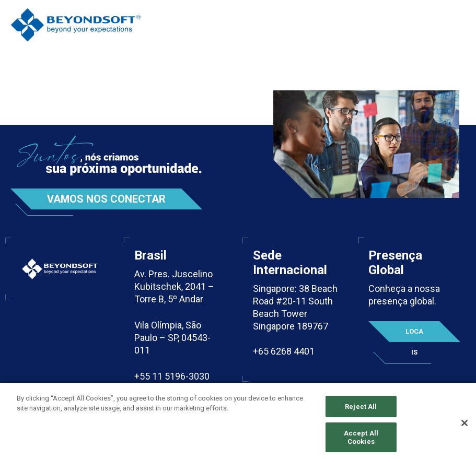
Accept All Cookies (361, 443)
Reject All (361, 411)
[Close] (465, 428)
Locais (414, 335)
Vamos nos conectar (106, 199)
